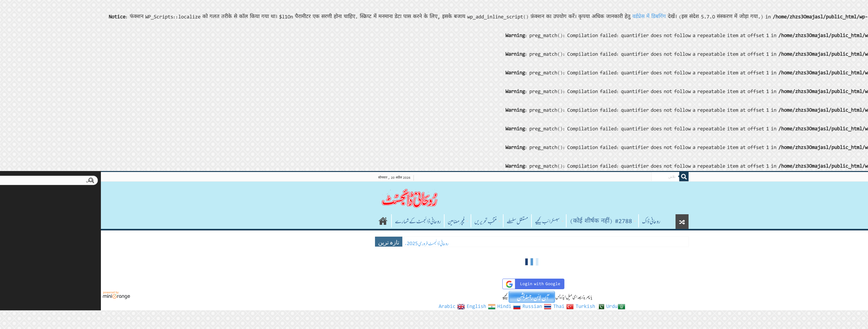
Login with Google (434, 284)
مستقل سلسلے (420, 221)
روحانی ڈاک (553, 221)
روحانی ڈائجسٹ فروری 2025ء (329, 244)
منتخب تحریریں (388, 221)
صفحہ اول (285, 221)
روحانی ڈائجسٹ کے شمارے (320, 221)
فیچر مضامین (358, 221)
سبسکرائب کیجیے (450, 221)
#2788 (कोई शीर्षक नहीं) (503, 221)
